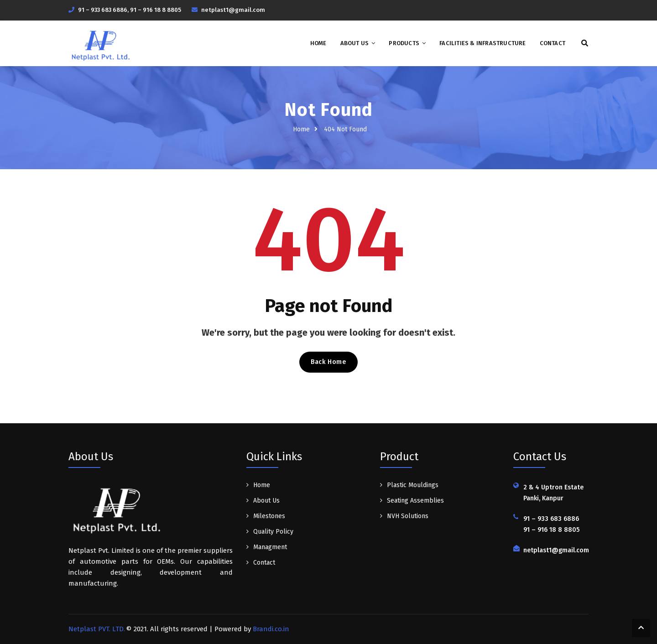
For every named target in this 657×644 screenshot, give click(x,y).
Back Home (328, 362)
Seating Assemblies (415, 501)
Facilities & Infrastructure (482, 43)
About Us (355, 43)
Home (318, 43)
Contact (553, 43)
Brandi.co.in (271, 629)
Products (404, 43)
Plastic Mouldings (413, 485)
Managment (270, 547)
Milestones (269, 516)
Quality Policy (273, 532)
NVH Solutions (408, 516)
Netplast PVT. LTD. (97, 629)
